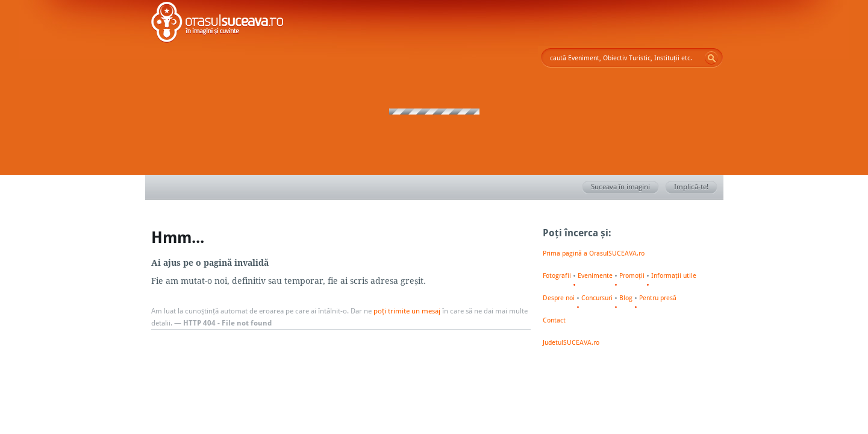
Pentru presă (658, 298)
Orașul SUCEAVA (217, 24)
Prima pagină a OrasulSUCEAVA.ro (594, 253)
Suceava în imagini (625, 187)
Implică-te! (696, 187)
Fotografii (557, 275)
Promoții (632, 275)
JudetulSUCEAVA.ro (571, 342)
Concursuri (597, 298)
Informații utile (674, 275)
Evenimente (595, 275)
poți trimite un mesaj (407, 311)
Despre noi (559, 298)
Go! (711, 58)
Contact (554, 320)
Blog (626, 298)
